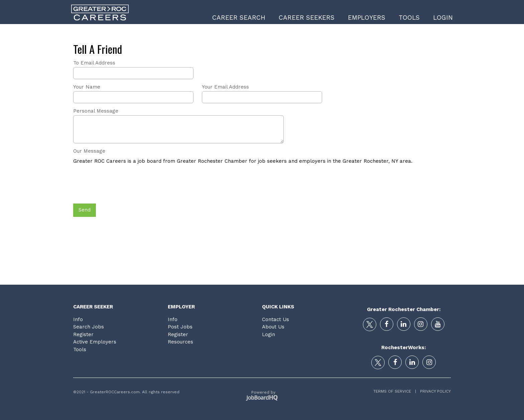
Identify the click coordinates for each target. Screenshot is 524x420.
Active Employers (95, 342)
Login (443, 18)
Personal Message (96, 111)
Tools (409, 18)
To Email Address (94, 63)
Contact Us (276, 319)
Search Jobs (89, 327)
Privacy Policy (433, 391)
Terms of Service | (395, 391)
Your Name (87, 87)
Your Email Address (225, 87)
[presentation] (124, 184)
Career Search (239, 18)
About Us (273, 327)
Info (78, 319)
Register (83, 334)
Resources (180, 342)
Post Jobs (180, 327)
